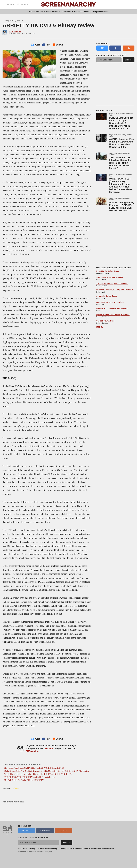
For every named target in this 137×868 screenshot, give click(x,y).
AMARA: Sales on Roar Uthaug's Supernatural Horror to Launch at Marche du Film (122, 143)
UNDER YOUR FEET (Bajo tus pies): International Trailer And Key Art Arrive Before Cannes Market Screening (121, 185)
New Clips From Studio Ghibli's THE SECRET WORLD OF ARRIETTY (34, 768)
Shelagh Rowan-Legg (105, 321)
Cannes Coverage (35, 12)
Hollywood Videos (82, 12)
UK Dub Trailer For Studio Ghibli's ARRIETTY (24, 780)
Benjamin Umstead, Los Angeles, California (115, 290)
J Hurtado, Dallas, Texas (107, 296)
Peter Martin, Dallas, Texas (108, 271)
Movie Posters (52, 12)
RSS (64, 830)
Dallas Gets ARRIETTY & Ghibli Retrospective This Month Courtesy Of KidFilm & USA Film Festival (47, 771)
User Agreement (82, 849)
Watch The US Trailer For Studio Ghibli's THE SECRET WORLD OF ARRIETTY (38, 774)
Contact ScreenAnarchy (48, 849)
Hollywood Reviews (101, 12)
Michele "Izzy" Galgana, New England (112, 308)
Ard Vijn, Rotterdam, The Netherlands (112, 284)
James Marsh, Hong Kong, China (110, 302)
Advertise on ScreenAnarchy (102, 849)
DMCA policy (32, 751)
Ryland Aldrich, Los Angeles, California (113, 315)
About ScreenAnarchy (26, 849)
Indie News (66, 12)
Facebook (45, 830)
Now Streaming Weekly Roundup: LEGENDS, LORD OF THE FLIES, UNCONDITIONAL (122, 207)
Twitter (26, 830)
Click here (49, 748)
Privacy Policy (66, 849)
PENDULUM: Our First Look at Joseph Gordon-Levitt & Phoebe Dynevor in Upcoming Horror (121, 123)
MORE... (100, 327)
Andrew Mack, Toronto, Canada (110, 277)
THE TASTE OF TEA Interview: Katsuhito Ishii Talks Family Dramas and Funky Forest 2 (120, 163)
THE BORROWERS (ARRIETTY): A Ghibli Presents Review (30, 777)
